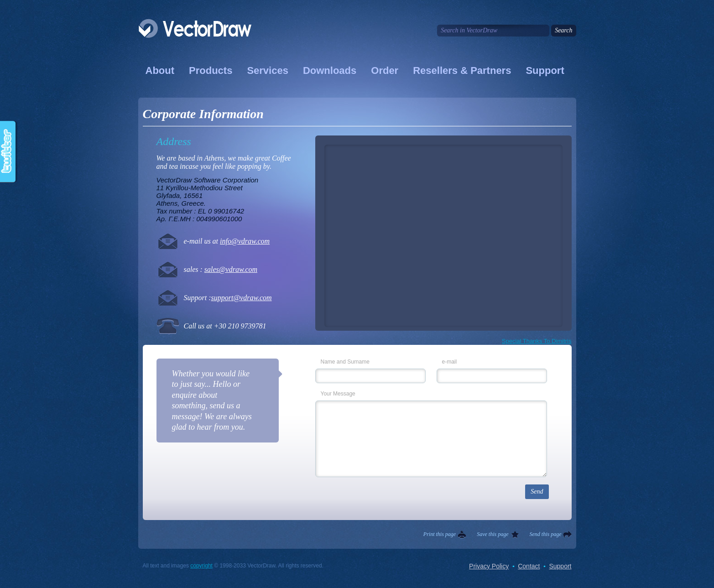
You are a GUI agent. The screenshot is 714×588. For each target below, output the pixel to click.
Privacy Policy (489, 566)
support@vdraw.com (242, 298)
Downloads (330, 70)
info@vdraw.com (245, 241)
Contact (529, 566)
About (160, 70)
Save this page (493, 534)
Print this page (440, 534)
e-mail (450, 362)
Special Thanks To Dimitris (537, 341)
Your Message (338, 394)
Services (268, 70)
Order (385, 70)
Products (211, 70)
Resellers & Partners (462, 70)
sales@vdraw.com (231, 269)
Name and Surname (345, 362)
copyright (201, 566)
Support (545, 70)
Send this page (546, 534)
